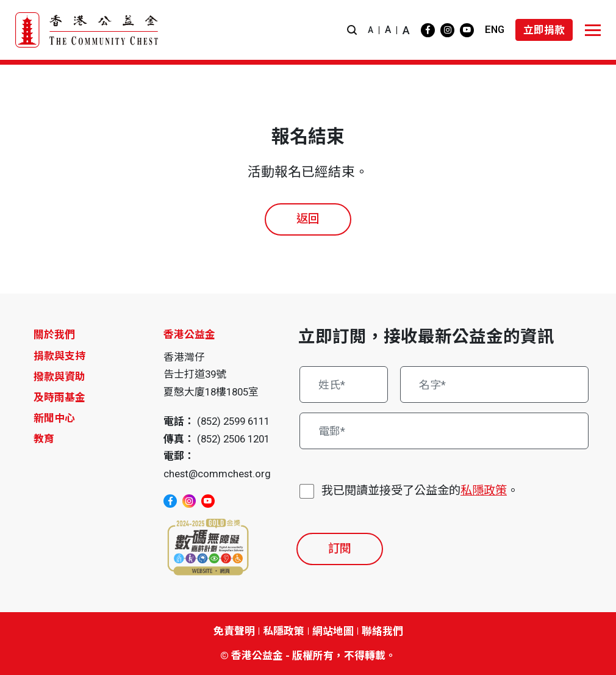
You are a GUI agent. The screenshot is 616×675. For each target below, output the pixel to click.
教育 (44, 439)
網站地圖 (333, 631)
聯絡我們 (382, 631)
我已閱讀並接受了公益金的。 (420, 491)
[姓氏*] (344, 384)
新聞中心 (54, 418)
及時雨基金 (59, 397)
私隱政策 (484, 490)
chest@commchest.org (217, 474)
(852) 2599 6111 (233, 421)
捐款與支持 (59, 356)
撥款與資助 (59, 377)
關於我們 (54, 334)
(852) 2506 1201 (233, 439)
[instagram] (447, 30)
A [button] (371, 30)
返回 (308, 219)
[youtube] (467, 30)
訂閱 (340, 548)
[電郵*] (444, 431)
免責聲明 (234, 631)
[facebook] (428, 30)
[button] (352, 30)
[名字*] (495, 384)
